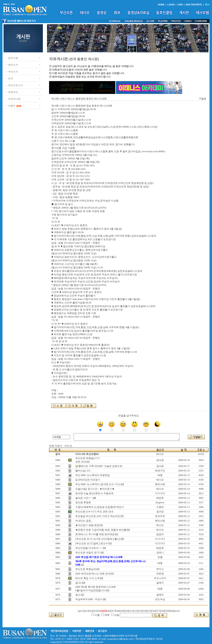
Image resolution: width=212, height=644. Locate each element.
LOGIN (171, 5)
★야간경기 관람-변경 (87, 525)
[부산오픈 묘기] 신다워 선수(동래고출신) (98, 539)
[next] (177, 611)
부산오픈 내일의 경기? (88, 553)
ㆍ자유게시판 (13, 99)
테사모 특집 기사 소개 (87, 578)
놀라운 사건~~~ (84, 498)
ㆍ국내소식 (12, 71)
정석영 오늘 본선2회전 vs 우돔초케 (95, 493)
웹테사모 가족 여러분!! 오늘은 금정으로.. (101, 466)
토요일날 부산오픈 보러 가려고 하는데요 (98, 516)
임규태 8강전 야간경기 (88, 480)
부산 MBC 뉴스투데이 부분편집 (93, 475)
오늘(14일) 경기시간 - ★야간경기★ (95, 489)
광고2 (78, 583)
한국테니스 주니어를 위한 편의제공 (95, 534)
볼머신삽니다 (83, 471)
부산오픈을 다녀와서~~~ (89, 548)
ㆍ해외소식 (12, 65)
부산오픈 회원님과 (86, 569)
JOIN (180, 5)
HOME (161, 5)
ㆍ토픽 (9, 78)
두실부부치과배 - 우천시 (89, 599)
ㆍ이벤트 (11, 106)
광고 (78, 595)
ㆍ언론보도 (12, 92)
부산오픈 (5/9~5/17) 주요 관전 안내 (94, 512)
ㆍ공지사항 (12, 58)
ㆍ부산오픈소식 (14, 85)
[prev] (81, 611)
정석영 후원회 (83, 502)
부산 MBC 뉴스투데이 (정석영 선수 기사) (98, 484)
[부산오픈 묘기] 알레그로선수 (92, 543)
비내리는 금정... (84, 521)
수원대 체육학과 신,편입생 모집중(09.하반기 (100, 507)
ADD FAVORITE (194, 5)
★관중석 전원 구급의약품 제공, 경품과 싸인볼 (101, 530)
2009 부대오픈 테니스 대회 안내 (93, 574)
